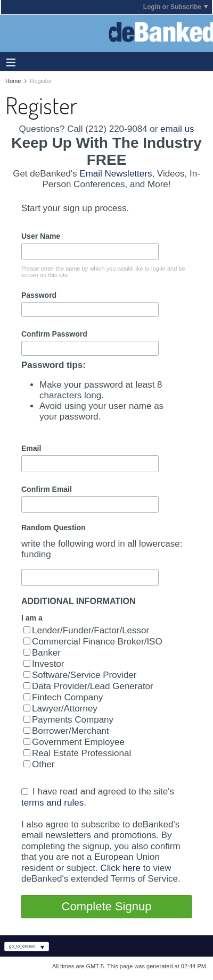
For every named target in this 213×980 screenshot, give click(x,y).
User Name (41, 236)
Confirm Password (54, 334)
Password (39, 295)
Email (31, 448)
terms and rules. (54, 802)
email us (177, 129)
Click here (120, 868)
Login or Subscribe (175, 7)
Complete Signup (107, 906)
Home (13, 81)
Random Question (54, 527)
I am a (32, 618)
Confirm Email (47, 489)
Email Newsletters (116, 174)
